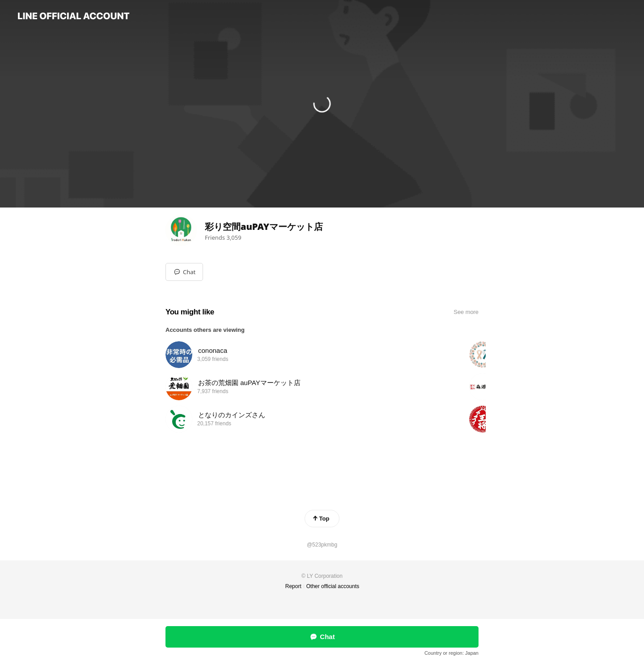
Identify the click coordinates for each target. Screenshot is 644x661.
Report (293, 586)
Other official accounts (333, 586)
